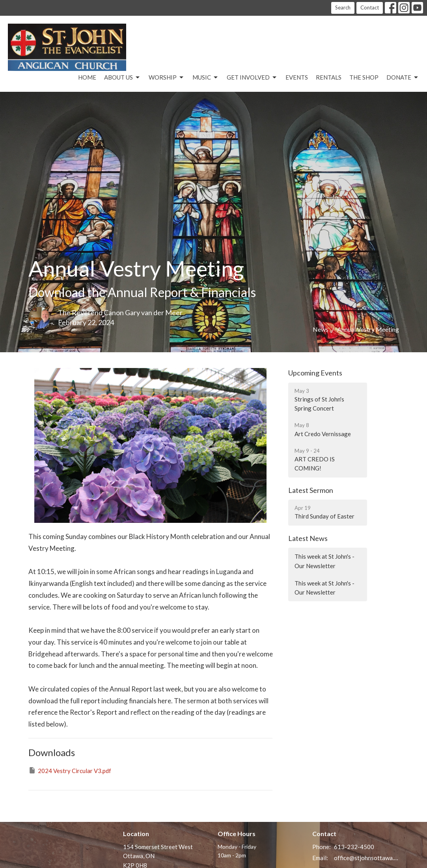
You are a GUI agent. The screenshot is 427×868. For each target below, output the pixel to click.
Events (297, 77)
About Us (122, 78)
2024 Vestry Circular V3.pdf (70, 770)
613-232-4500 (354, 847)
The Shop (364, 77)
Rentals (329, 77)
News (321, 329)
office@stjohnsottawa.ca (366, 858)
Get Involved (252, 78)
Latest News (308, 538)
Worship (167, 78)
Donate (403, 78)
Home (87, 77)
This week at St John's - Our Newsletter (324, 561)
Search (343, 7)
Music (206, 78)
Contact (370, 7)
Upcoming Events (315, 373)
